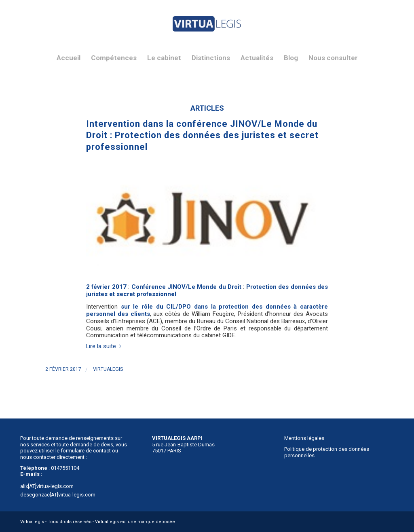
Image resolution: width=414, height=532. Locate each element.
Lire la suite (105, 346)
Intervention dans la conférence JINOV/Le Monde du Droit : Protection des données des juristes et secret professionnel (202, 135)
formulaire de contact (86, 451)
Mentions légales (304, 438)
